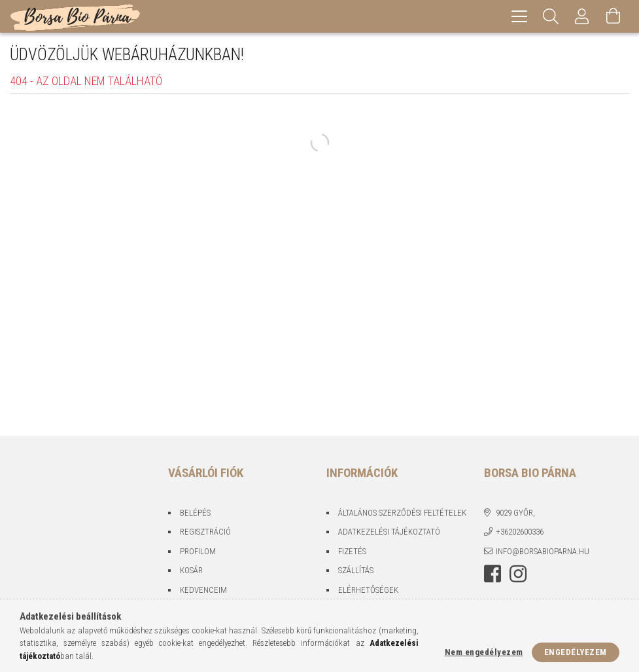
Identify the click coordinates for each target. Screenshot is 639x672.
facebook (492, 574)
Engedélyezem (576, 652)
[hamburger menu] (519, 16)
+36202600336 (520, 532)
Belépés (195, 513)
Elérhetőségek (368, 590)
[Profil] (582, 16)
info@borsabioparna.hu (543, 551)
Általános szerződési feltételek (402, 513)
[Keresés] (551, 16)
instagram (518, 574)
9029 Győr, (515, 513)
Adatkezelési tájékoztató (389, 532)
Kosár (191, 570)
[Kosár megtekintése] (613, 16)
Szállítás (356, 570)
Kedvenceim (203, 590)
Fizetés (352, 551)
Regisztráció (205, 532)
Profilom (198, 551)
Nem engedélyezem (484, 652)
